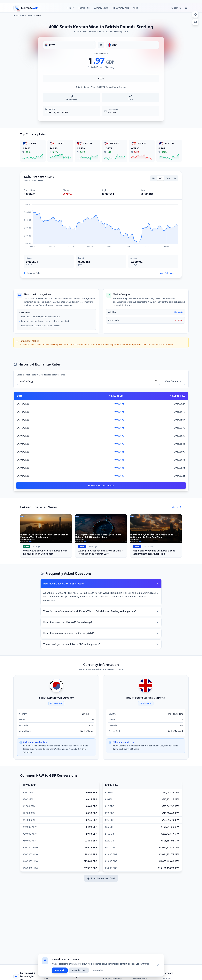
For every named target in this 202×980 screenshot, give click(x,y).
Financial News (140, 979)
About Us (167, 979)
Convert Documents (112, 979)
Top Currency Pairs (120, 8)
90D (168, 178)
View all (177, 507)
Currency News (101, 8)
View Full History (169, 273)
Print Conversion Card (101, 878)
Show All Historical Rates (101, 486)
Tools (46, 979)
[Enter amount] (101, 78)
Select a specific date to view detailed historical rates (41, 375)
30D (160, 178)
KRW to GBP (28, 16)
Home (16, 16)
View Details (173, 381)
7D (153, 178)
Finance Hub (84, 8)
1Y (175, 178)
